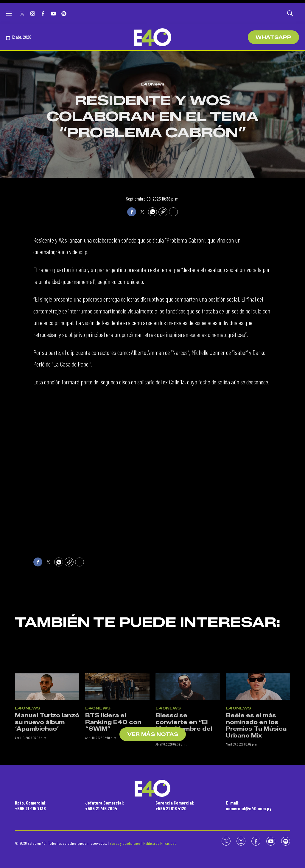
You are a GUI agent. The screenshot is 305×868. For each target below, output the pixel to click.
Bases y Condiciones (125, 843)
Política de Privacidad (160, 843)
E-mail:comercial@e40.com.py (249, 805)
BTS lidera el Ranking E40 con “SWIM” (113, 780)
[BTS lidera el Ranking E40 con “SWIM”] (117, 745)
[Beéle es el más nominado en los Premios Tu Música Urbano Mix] (258, 745)
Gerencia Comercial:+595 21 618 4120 (175, 805)
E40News (153, 84)
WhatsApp (273, 37)
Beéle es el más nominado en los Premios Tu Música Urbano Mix (256, 784)
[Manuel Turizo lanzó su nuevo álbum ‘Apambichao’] (47, 745)
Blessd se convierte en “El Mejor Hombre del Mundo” (184, 784)
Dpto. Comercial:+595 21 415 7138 (31, 805)
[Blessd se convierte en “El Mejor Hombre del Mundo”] (188, 745)
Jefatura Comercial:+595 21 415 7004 (105, 805)
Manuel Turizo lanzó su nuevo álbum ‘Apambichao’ (47, 780)
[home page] (152, 37)
